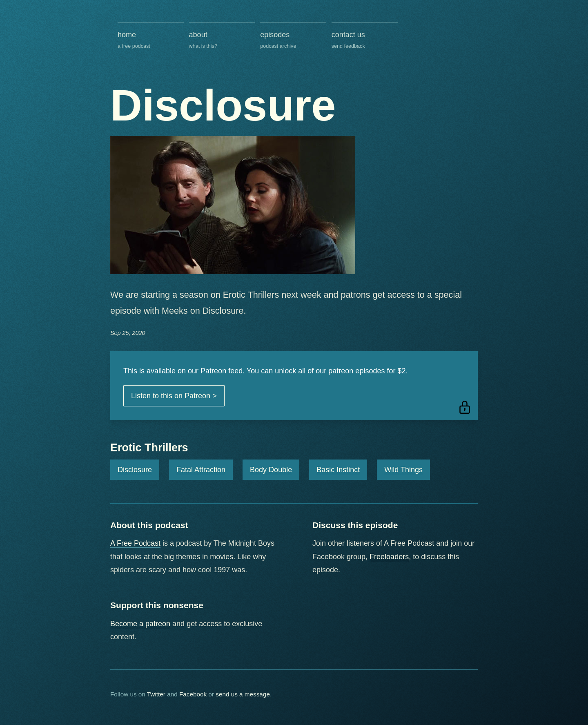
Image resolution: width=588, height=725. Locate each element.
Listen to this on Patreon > (174, 396)
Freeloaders (389, 557)
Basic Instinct (338, 470)
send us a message (243, 694)
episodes (293, 41)
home (151, 41)
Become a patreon (140, 624)
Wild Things (403, 470)
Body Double (271, 470)
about (222, 41)
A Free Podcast (135, 543)
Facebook (193, 694)
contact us (365, 41)
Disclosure (135, 470)
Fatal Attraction (201, 470)
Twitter (156, 694)
